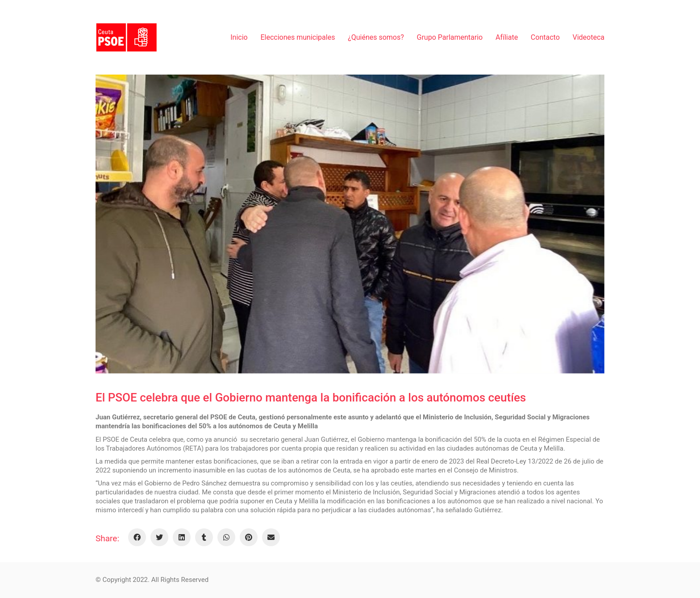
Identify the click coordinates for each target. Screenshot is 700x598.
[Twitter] (159, 537)
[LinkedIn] (182, 537)
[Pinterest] (249, 537)
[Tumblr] (204, 537)
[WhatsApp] (226, 537)
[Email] (271, 537)
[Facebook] (137, 537)
